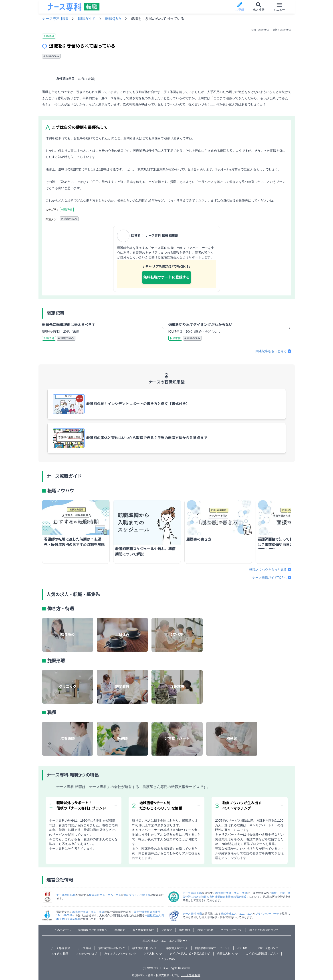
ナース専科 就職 (61, 948)
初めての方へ (63, 930)
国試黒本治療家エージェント (212, 948)
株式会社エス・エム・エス (105, 895)
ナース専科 (84, 948)
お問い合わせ (205, 930)
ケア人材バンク (153, 954)
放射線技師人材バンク (112, 948)
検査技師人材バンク (144, 948)
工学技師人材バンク (176, 948)
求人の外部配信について (264, 930)
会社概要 (167, 930)
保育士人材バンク (228, 954)
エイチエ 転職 (60, 954)
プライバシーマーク (267, 914)
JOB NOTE (244, 948)
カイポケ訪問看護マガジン (262, 954)
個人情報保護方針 (143, 930)
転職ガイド (87, 19)
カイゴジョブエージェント (120, 954)
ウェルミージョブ (86, 954)
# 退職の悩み (51, 56)
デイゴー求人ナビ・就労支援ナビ (190, 954)
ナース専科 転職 (55, 19)
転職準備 (49, 36)
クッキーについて (231, 930)
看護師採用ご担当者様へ (93, 930)
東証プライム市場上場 (137, 895)
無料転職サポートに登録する (166, 277)
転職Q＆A (113, 19)
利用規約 (120, 930)
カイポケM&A (166, 959)
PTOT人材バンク (268, 948)
